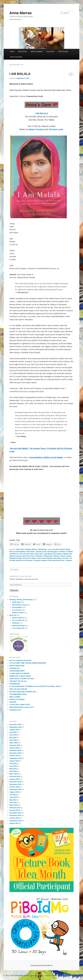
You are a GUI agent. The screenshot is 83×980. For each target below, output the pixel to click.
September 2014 (16, 758)
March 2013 (14, 805)
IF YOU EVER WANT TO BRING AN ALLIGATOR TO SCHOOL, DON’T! (35, 686)
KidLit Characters (16, 57)
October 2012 (14, 818)
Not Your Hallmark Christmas (20, 660)
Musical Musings (19, 626)
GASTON (13, 702)
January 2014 (14, 779)
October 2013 (14, 787)
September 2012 (16, 821)
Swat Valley (57, 558)
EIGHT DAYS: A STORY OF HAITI (22, 679)
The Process (17, 610)
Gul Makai (69, 552)
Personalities (17, 607)
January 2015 (14, 748)
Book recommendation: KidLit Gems (22, 552)
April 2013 (13, 802)
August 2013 (14, 792)
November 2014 (15, 753)
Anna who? (50, 51)
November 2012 (15, 815)
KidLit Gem (39, 554)
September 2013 (16, 789)
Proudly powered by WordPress (41, 965)
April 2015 (13, 740)
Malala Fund (67, 554)
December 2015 (15, 724)
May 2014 (13, 769)
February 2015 (15, 745)
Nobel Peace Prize (28, 556)
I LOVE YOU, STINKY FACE (20, 705)
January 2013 (14, 810)
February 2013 (15, 808)
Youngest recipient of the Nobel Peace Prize (49, 560)
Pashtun (63, 556)
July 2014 (13, 763)
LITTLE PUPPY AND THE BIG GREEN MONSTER (28, 663)
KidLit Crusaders (37, 51)
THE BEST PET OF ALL (18, 681)
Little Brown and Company (53, 554)
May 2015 (13, 738)
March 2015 (14, 743)
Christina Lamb (56, 129)
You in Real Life (18, 628)
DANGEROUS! (15, 684)
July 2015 (13, 732)
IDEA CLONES (15, 697)
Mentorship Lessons (20, 605)
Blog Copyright (63, 976)
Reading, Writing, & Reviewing (36, 549)
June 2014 (13, 766)
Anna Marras (21, 13)
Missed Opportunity (17, 666)
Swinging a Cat (15, 710)
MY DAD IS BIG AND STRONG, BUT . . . (24, 692)
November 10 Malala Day (44, 556)
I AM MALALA (20, 74)
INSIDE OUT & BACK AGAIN (20, 676)
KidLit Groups (63, 51)
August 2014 (14, 761)
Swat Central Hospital (45, 558)
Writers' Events (18, 613)
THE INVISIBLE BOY (17, 671)
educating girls (53, 552)
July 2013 (13, 795)
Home (12, 51)
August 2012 (14, 823)
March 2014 (14, 774)
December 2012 (15, 813)
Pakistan (56, 556)
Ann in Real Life (18, 620)
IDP (21, 554)
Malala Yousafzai (37, 129)
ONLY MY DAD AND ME (18, 689)
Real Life (13, 615)
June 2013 (13, 797)
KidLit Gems (22, 51)
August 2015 (14, 730)
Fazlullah (62, 552)
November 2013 (15, 784)
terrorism (65, 558)
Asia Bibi (56, 549)
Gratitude (16, 623)
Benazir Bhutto (65, 549)
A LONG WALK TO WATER (19, 673)
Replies (69, 560)
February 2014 (15, 776)
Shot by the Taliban (30, 558)
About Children (18, 618)
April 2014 (13, 771)
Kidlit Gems (20, 549)
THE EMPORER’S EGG (18, 694)
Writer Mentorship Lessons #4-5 (22, 707)
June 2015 (13, 735)
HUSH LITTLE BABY (17, 699)
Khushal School (29, 554)
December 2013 (15, 782)
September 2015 (16, 727)
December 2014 (15, 750)
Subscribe (14, 590)
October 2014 (14, 756)
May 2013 (13, 800)
